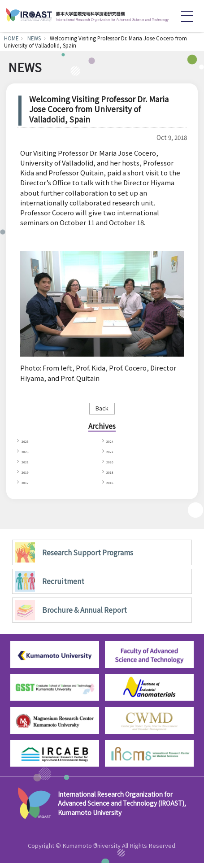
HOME (11, 38)
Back (102, 408)
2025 (28, 442)
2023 (28, 453)
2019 (28, 475)
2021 (28, 464)
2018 (113, 475)
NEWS (34, 38)
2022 (113, 453)
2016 (113, 486)
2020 (113, 464)
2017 (28, 486)
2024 (113, 442)
